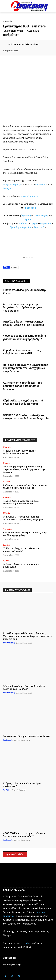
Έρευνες (26, 216)
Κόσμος (6, 463)
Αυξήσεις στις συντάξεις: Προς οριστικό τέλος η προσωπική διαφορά (23, 386)
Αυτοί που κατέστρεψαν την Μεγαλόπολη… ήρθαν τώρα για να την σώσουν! (24, 307)
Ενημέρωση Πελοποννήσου (26, 44)
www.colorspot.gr (29, 196)
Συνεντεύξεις (41, 216)
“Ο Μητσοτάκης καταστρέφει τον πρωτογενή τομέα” (21, 550)
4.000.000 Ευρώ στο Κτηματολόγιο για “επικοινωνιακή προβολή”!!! (24, 337)
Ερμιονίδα (46, 223)
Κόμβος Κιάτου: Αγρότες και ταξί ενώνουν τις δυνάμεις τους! (24, 402)
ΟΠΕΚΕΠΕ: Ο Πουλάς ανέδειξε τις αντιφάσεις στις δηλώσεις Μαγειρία (26, 417)
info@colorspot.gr (12, 185)
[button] (28, 248)
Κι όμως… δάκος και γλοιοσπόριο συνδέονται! (22, 785)
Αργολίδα (7, 21)
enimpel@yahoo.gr (12, 964)
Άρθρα (28, 219)
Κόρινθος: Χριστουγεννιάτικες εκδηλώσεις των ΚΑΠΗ (22, 352)
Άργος (34, 223)
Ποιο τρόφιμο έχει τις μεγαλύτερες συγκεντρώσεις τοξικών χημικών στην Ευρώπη (26, 368)
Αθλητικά (39, 227)
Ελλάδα (6, 482)
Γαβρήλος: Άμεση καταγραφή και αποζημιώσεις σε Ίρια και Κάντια (23, 323)
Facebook (40, 185)
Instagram (8, 188)
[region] (28, 248)
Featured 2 (8, 740)
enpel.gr (27, 943)
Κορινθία (26, 227)
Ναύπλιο (24, 223)
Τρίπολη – (16, 227)
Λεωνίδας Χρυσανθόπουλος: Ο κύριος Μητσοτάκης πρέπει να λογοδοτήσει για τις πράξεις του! (28, 636)
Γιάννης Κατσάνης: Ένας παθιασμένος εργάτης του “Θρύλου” (24, 688)
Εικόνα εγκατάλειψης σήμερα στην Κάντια (27, 736)
